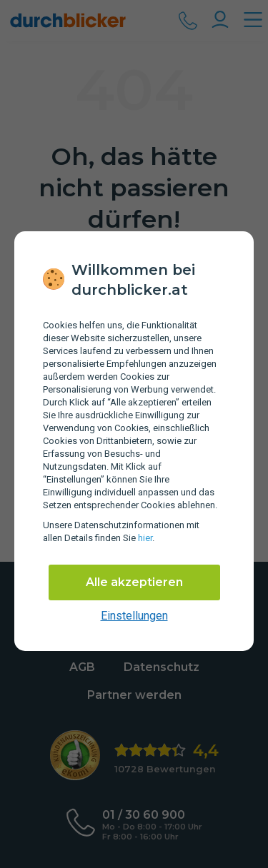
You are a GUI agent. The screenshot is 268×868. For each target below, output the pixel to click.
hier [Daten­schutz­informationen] (145, 538)
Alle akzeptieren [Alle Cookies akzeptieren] (134, 582)
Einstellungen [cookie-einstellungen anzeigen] (134, 616)
